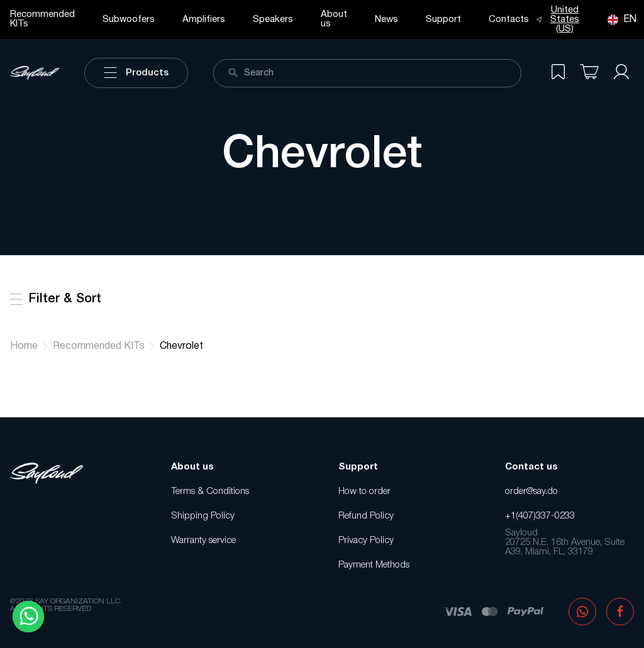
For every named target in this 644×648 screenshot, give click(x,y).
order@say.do (531, 491)
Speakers (273, 19)
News (386, 19)
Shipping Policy (203, 516)
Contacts (509, 19)
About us (334, 19)
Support (443, 19)
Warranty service (203, 541)
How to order (364, 491)
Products (136, 73)
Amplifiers (204, 19)
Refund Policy (366, 516)
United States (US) (558, 19)
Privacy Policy (366, 541)
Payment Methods (374, 565)
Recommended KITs (42, 19)
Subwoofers (129, 19)
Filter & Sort (56, 299)
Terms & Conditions (210, 491)
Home (24, 346)
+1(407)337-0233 (540, 516)
